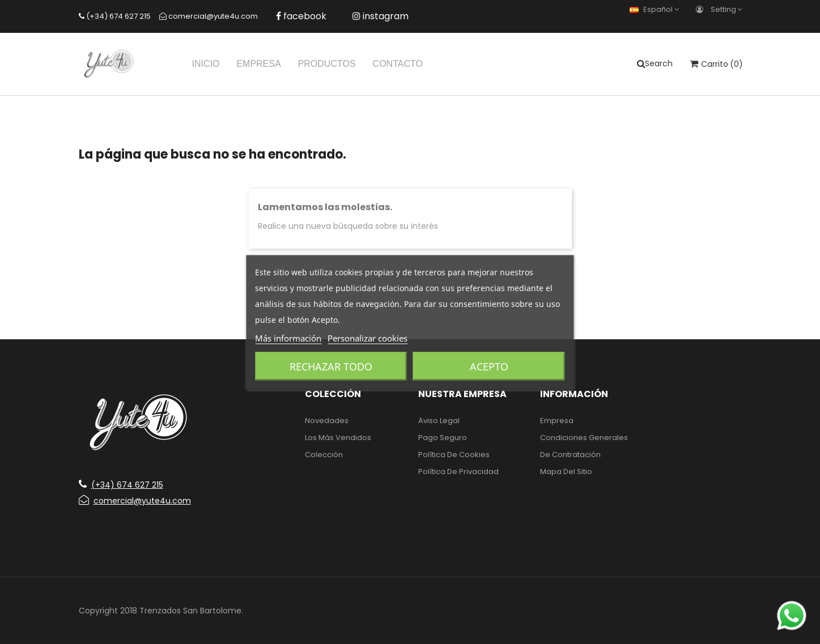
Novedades (327, 421)
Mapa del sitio (566, 472)
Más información (288, 338)
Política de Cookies (454, 455)
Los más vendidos (338, 438)
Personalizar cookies (367, 338)
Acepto (489, 366)
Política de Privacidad (458, 472)
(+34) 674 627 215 (121, 485)
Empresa (557, 421)
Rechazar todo (331, 366)
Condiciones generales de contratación (584, 446)
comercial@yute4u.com (135, 501)
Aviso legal (439, 421)
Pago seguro (443, 438)
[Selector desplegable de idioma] (657, 9)
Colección (324, 455)
